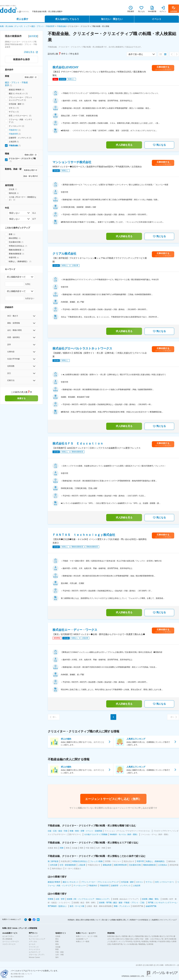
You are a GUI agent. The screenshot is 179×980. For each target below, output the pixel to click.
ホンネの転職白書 (130, 944)
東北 (57, 939)
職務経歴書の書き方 (143, 936)
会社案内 (139, 965)
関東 (57, 941)
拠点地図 (150, 965)
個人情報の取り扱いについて (21, 974)
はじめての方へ (8, 936)
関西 (57, 949)
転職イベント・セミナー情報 (87, 936)
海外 (57, 957)
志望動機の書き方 (158, 936)
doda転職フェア (82, 939)
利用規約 (71, 920)
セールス (32, 944)
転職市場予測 (117, 944)
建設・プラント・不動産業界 (43, 26)
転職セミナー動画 (83, 941)
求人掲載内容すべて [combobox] (16, 277)
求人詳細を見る (124, 145)
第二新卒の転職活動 (169, 939)
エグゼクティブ (35, 952)
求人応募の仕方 (118, 939)
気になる (159, 145)
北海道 (58, 936)
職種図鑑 (142, 944)
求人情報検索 (7, 939)
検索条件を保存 (21, 59)
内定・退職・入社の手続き (150, 939)
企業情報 (150, 944)
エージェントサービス (11, 941)
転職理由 (145, 941)
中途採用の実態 (164, 941)
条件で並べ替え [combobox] (136, 54)
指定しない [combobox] (14, 213)
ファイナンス (34, 947)
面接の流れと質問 (132, 939)
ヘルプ (174, 920)
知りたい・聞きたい (112, 19)
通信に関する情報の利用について (88, 920)
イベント (157, 19)
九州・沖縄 (59, 955)
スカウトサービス (9, 944)
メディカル (33, 941)
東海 (57, 944)
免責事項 (155, 920)
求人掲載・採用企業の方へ (167, 965)
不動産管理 (13, 134)
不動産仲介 (13, 130)
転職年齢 (153, 941)
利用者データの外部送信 (139, 920)
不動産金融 (61, 26)
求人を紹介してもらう (67, 19)
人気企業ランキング (116, 941)
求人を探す (22, 19)
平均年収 (129, 941)
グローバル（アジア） (37, 955)
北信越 (58, 947)
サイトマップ (165, 920)
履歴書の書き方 (128, 936)
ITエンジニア (34, 936)
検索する (21, 398)
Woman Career (34, 957)
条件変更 (33, 36)
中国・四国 (59, 952)
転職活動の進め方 (114, 936)
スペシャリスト (35, 949)
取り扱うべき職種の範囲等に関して (115, 920)
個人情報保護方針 (17, 977)
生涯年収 (137, 941)
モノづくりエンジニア (37, 939)
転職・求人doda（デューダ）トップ (15, 26)
